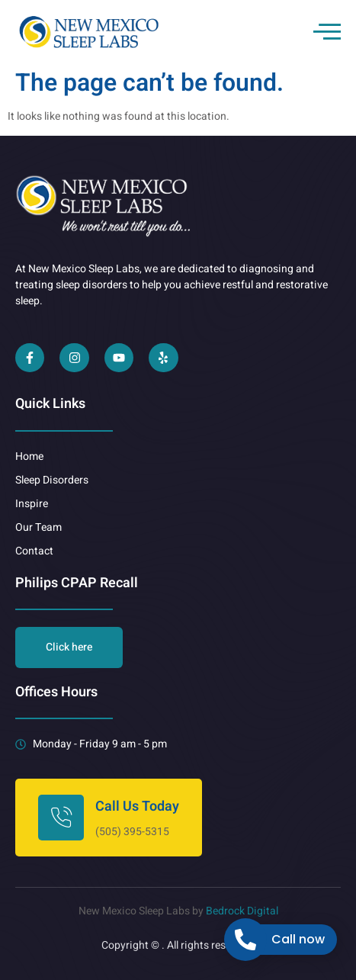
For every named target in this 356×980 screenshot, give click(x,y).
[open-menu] (327, 31)
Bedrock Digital (242, 911)
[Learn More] (109, 818)
